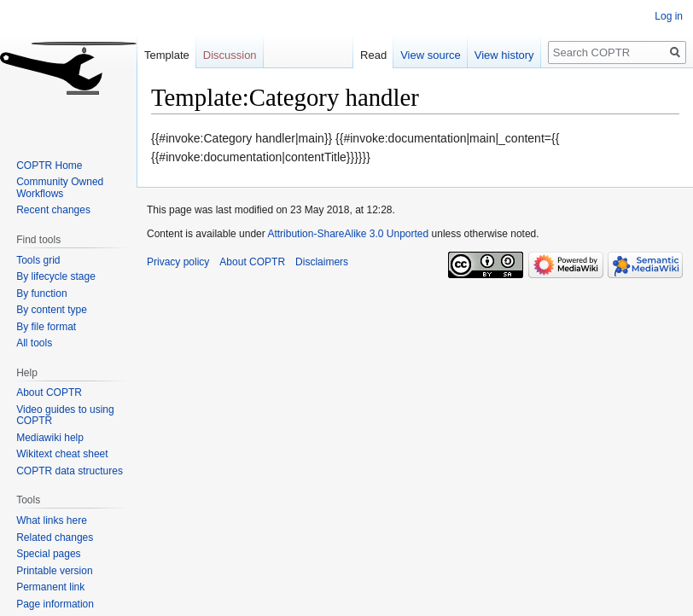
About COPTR (49, 392)
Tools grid (38, 260)
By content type (52, 310)
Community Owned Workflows (60, 188)
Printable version (54, 571)
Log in (669, 16)
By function (41, 293)
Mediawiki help (50, 438)
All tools (34, 343)
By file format (46, 327)
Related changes (55, 538)
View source (431, 55)
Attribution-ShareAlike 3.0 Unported (348, 234)
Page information (55, 604)
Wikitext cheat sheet (62, 454)
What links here (52, 520)
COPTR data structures (70, 471)
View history (504, 55)
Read (373, 55)
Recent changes (53, 210)
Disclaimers (322, 262)
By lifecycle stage (56, 276)
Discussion (230, 55)
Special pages (48, 554)
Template (167, 55)
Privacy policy (178, 262)
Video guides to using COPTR (65, 416)
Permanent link (50, 587)
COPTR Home (49, 166)
